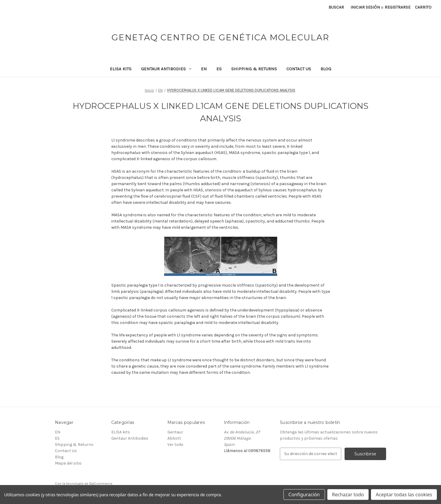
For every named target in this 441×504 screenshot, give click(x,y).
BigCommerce (101, 484)
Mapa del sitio (68, 463)
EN (204, 69)
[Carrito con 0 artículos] (423, 7)
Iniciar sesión (365, 7)
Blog (326, 69)
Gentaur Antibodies (166, 69)
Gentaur (175, 432)
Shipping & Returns (254, 69)
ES (219, 69)
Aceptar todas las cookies (404, 495)
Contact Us (299, 69)
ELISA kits (121, 69)
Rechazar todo (348, 495)
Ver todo (175, 445)
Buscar (336, 7)
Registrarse (398, 7)
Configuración (304, 495)
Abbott (174, 438)
